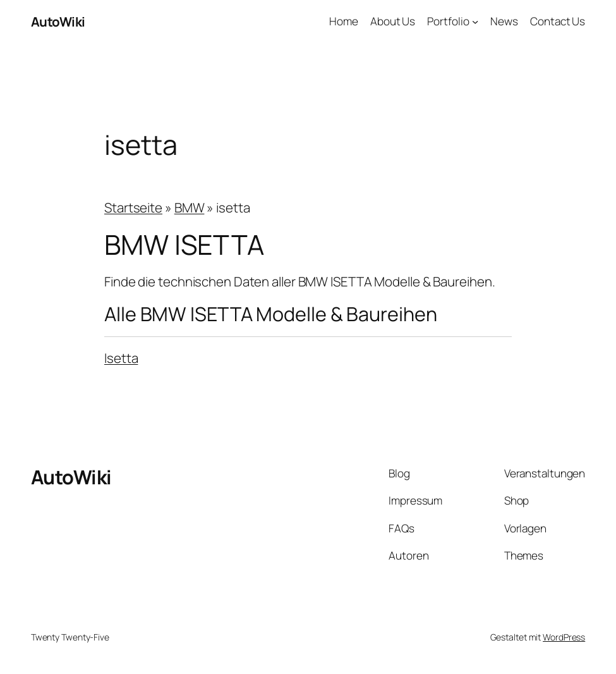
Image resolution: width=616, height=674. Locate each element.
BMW (190, 207)
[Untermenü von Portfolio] (475, 21)
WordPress (564, 637)
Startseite (133, 207)
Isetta (121, 358)
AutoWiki (58, 21)
